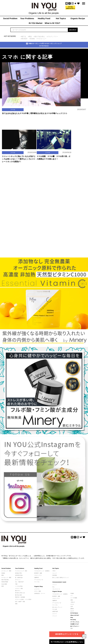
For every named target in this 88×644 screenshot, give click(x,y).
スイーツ (55, 614)
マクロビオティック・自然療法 (42, 571)
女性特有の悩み (19, 575)
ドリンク (55, 616)
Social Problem (6, 568)
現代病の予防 (18, 573)
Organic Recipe (57, 591)
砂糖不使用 (55, 611)
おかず (72, 611)
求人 (53, 587)
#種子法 (23, 36)
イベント (55, 585)
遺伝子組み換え (5, 580)
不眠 (16, 584)
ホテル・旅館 (38, 591)
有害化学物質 (5, 582)
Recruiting (73, 620)
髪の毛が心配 (18, 595)
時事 (3, 586)
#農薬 (30, 36)
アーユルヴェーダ (39, 580)
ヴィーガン (37, 582)
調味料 (72, 609)
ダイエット (18, 580)
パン (72, 596)
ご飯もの (73, 602)
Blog (72, 617)
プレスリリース (56, 589)
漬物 (72, 600)
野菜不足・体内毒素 (20, 597)
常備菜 (72, 593)
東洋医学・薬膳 (38, 573)
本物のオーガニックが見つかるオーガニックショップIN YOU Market (44, 45)
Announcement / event (59, 582)
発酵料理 (36, 578)
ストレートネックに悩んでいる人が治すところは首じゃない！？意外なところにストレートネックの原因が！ (19, 159)
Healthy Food (38, 568)
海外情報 (55, 575)
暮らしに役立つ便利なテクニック (61, 578)
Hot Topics (56, 568)
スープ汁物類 (74, 598)
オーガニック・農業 (6, 571)
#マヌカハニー (41, 39)
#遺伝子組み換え (39, 36)
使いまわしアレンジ (57, 607)
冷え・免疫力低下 (19, 582)
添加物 (3, 573)
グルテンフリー (38, 575)
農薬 (3, 575)
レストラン (37, 589)
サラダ (72, 604)
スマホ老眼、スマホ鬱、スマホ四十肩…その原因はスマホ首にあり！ (54, 158)
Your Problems (20, 568)
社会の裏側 (4, 584)
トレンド (55, 573)
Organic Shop (38, 586)
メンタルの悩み (19, 586)
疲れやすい (18, 591)
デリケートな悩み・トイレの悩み (23, 599)
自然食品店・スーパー (40, 593)
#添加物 (32, 39)
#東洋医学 (24, 39)
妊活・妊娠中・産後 (20, 602)
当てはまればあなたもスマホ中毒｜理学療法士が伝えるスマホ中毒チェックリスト (35, 113)
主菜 (72, 607)
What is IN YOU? (75, 615)
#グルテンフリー (52, 36)
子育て (54, 571)
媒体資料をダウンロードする (67, 634)
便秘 (16, 604)
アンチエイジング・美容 (21, 571)
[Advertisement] (15, 183)
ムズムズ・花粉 (19, 588)
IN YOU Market (74, 613)
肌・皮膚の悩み (19, 578)
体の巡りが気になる (20, 593)
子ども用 (55, 609)
